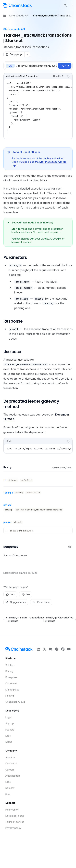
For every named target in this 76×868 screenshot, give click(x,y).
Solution (10, 665)
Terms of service (15, 822)
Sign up (10, 723)
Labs (8, 736)
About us (10, 757)
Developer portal (15, 816)
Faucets (10, 730)
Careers (10, 770)
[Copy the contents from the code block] (68, 76)
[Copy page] (14, 54)
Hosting (10, 696)
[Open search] (65, 5)
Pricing (9, 671)
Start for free (19, 229)
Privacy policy (13, 828)
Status (9, 742)
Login (8, 717)
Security (10, 788)
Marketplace (12, 690)
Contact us (11, 763)
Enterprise (11, 677)
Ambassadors (13, 776)
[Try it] (65, 66)
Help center (12, 810)
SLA (8, 794)
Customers (11, 683)
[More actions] (72, 5)
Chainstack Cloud (15, 702)
